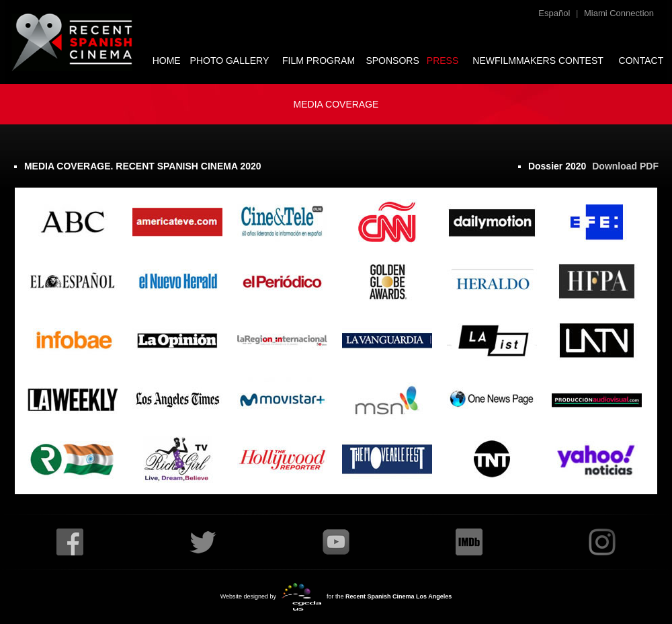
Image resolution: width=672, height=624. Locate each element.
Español (554, 13)
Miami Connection (619, 13)
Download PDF (625, 166)
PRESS (443, 61)
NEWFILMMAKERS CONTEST (538, 61)
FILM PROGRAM (319, 61)
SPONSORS (392, 61)
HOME (167, 61)
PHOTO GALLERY (230, 61)
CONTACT (641, 61)
